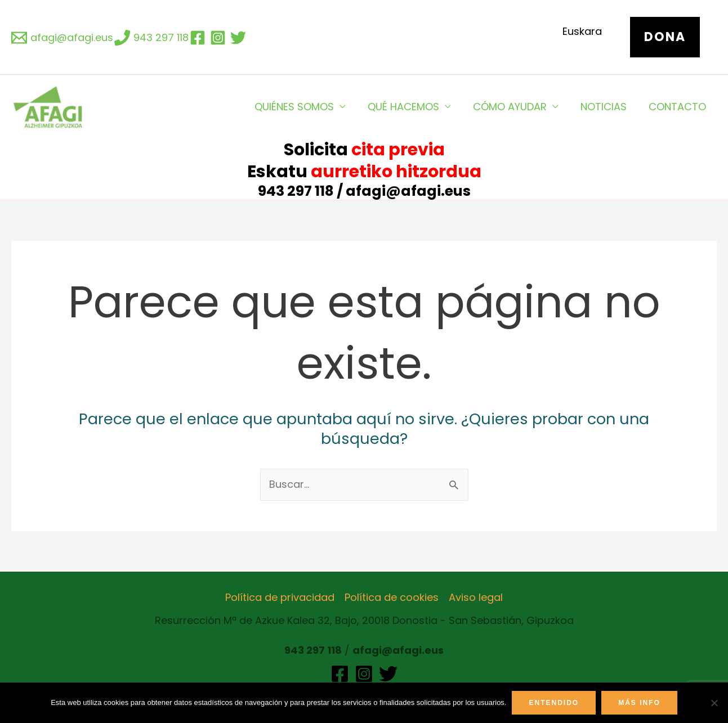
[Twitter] (388, 674)
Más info (639, 703)
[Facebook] (340, 674)
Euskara (582, 31)
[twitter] (240, 38)
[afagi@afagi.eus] (62, 38)
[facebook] (199, 38)
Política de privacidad (280, 597)
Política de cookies (392, 597)
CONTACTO (678, 107)
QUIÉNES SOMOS (302, 107)
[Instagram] (364, 674)
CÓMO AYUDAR (514, 107)
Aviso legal (476, 597)
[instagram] (220, 38)
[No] (714, 703)
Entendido (554, 703)
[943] (151, 38)
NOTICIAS (606, 107)
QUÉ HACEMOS (409, 107)
